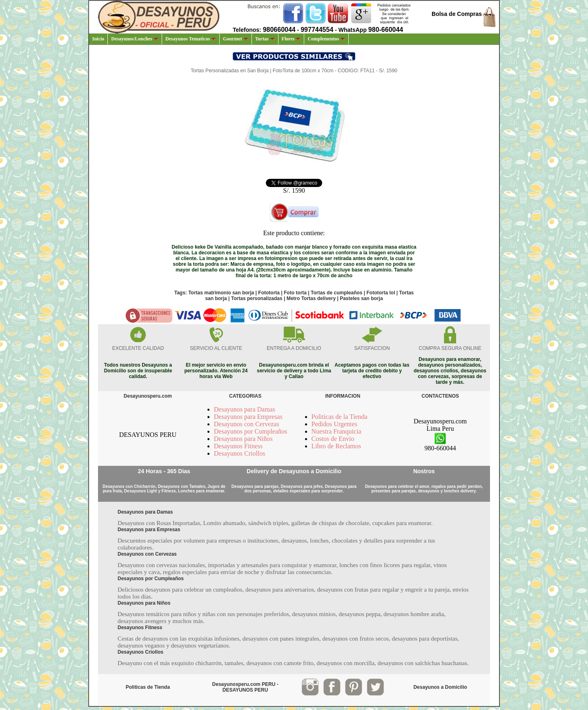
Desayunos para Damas (245, 409)
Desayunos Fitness (238, 446)
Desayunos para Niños (243, 439)
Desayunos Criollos (240, 453)
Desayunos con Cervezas (247, 424)
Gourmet (236, 39)
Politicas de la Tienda (340, 417)
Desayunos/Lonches (135, 39)
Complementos (326, 39)
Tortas (265, 39)
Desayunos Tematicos (191, 39)
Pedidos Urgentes (334, 424)
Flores (291, 39)
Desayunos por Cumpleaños (251, 431)
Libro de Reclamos (336, 446)
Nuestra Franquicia (336, 431)
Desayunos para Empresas (248, 417)
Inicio (98, 39)
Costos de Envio (333, 439)
